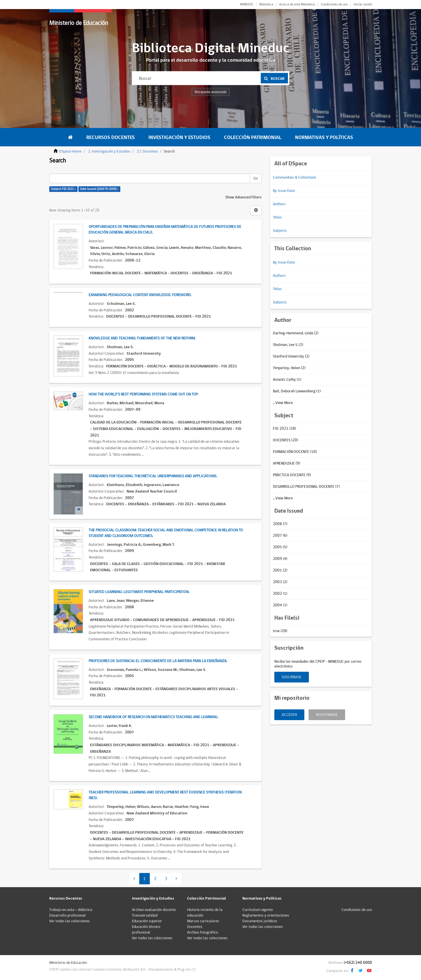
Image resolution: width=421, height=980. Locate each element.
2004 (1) (280, 605)
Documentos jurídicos (260, 921)
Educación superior (147, 921)
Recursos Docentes (111, 137)
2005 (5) (280, 547)
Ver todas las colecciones (70, 921)
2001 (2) (280, 570)
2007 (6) (280, 536)
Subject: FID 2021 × (63, 189)
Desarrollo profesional (68, 915)
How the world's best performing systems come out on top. (143, 394)
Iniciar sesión (363, 5)
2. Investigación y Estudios (109, 151)
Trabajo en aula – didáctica (71, 910)
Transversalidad (145, 915)
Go (256, 178)
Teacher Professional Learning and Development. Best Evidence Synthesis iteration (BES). (165, 795)
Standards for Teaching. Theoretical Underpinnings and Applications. (153, 476)
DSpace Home (70, 151)
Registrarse (327, 715)
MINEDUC (247, 5)
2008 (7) (280, 524)
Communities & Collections (295, 177)
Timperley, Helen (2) (289, 368)
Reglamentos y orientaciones (266, 915)
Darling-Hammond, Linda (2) (296, 333)
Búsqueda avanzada (211, 92)
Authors (279, 204)
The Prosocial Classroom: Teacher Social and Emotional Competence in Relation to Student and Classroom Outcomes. (166, 533)
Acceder (289, 715)
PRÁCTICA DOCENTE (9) (292, 475)
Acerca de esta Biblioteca (297, 5)
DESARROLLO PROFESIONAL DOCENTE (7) (306, 487)
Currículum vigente (258, 910)
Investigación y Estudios (179, 137)
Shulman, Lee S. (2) (288, 345)
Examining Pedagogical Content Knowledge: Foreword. (140, 295)
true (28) (280, 631)
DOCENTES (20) (286, 440)
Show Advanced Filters (243, 197)
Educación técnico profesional (146, 930)
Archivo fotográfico (203, 932)
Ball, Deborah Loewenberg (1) (297, 391)
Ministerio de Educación (79, 23)
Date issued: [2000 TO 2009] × (99, 189)
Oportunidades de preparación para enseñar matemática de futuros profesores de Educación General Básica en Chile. (165, 230)
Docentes (195, 927)
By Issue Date (284, 191)
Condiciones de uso (334, 5)
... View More (283, 403)
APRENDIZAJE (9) (287, 463)
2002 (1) (280, 594)
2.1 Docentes (147, 151)
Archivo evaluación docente (154, 910)
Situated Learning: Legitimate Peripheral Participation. (139, 592)
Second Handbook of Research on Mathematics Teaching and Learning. (153, 717)
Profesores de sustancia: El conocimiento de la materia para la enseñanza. (158, 661)
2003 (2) (280, 582)
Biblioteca (266, 5)
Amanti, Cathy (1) (287, 380)
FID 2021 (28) (285, 429)
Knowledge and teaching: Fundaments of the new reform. (142, 338)
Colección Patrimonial (253, 137)
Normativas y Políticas (324, 137)
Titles (277, 217)
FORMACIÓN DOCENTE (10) (295, 452)
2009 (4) (280, 559)
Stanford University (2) (291, 356)
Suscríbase (292, 677)
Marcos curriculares (203, 921)
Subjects (280, 231)
